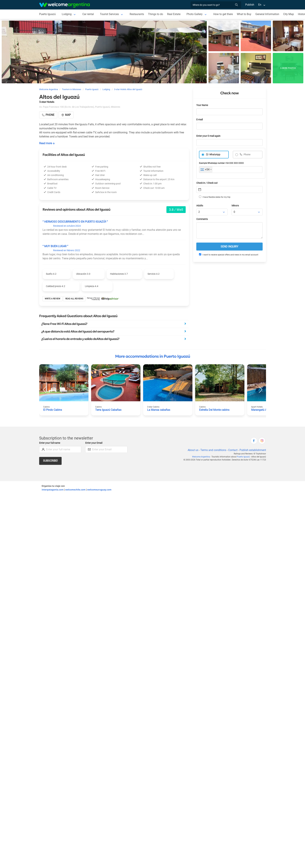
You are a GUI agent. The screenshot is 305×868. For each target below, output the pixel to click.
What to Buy (244, 14)
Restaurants (137, 14)
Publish (250, 5)
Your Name (202, 105)
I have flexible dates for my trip (215, 197)
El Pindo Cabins (53, 410)
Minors (235, 206)
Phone (247, 155)
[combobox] (206, 170)
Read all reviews (74, 299)
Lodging (67, 14)
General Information (267, 14)
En (260, 5)
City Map (289, 14)
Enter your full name (50, 443)
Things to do (156, 14)
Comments (202, 219)
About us (193, 450)
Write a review (52, 299)
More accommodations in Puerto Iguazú (153, 356)
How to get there (223, 14)
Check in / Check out (207, 183)
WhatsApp (215, 155)
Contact (233, 450)
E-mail (200, 120)
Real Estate (174, 14)
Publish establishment (253, 450)
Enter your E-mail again (208, 136)
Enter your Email (94, 443)
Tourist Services (109, 14)
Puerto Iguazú (47, 14)
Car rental (88, 14)
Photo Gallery (195, 14)
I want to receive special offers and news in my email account (229, 255)
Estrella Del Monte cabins (214, 410)
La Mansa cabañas (159, 410)
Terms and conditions (213, 450)
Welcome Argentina (201, 457)
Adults (200, 206)
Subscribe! (50, 461)
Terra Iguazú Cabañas (108, 410)
